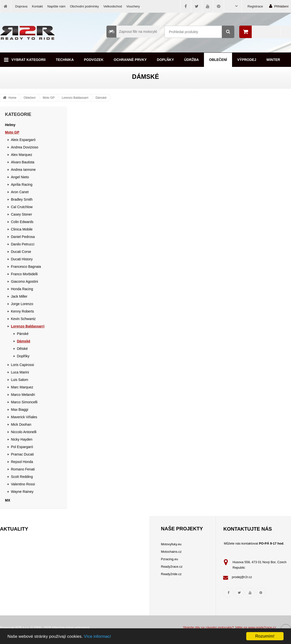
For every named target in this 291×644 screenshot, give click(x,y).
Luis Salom (20, 380)
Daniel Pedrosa (23, 237)
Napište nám (56, 6)
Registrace (255, 6)
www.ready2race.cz (262, 627)
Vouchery (133, 6)
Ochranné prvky (130, 60)
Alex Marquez (22, 155)
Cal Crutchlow (22, 207)
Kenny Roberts (23, 311)
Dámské (101, 98)
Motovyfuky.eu (171, 544)
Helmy (10, 125)
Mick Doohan (21, 424)
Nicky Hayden (22, 439)
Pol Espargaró (22, 447)
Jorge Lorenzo (22, 304)
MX (8, 500)
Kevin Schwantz (23, 319)
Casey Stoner (22, 214)
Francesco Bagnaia (26, 267)
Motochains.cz (171, 552)
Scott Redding (22, 477)
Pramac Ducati (22, 454)
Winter (273, 60)
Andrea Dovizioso (25, 147)
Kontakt (37, 6)
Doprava (21, 6)
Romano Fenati (23, 469)
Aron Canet (20, 192)
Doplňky (165, 60)
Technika (65, 60)
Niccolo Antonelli (24, 432)
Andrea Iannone (23, 170)
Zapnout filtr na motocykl (132, 32)
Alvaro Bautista (23, 162)
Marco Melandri (23, 395)
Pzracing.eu (170, 559)
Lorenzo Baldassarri (75, 98)
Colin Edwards (22, 222)
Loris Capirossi (23, 365)
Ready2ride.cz (171, 574)
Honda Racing (22, 289)
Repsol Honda (22, 462)
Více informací (97, 636)
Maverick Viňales (24, 417)
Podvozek (94, 60)
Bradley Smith (22, 199)
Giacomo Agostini (24, 281)
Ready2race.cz (172, 567)
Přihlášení (279, 6)
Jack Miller (19, 296)
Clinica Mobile (22, 229)
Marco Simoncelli (24, 402)
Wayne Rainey (22, 492)
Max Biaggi (20, 410)
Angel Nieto (20, 177)
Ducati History (22, 259)
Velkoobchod (113, 6)
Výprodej (247, 60)
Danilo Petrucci (23, 244)
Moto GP (49, 98)
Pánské (23, 334)
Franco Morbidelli (24, 274)
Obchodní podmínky (84, 6)
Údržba (191, 60)
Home (12, 98)
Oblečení (218, 60)
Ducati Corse (21, 252)
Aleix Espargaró (23, 140)
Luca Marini (20, 372)
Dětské (22, 349)
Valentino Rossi (23, 484)
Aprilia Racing (22, 184)
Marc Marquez (22, 387)
